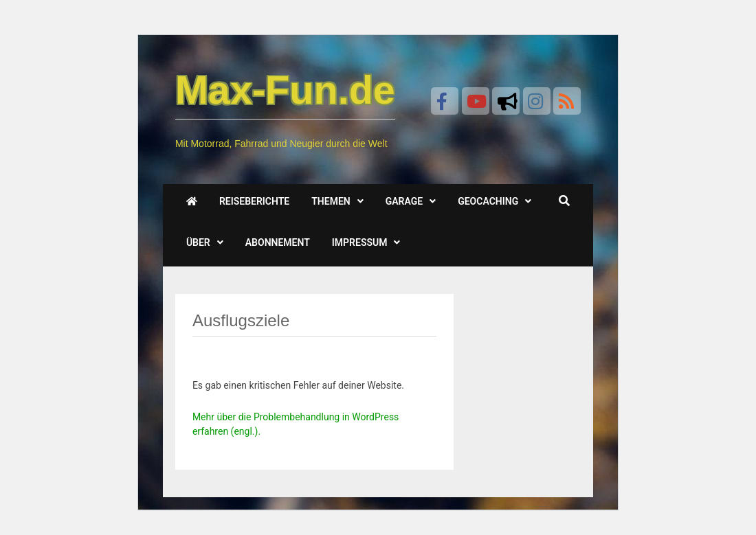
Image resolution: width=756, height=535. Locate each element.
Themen (331, 201)
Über (198, 242)
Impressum (360, 242)
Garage (404, 201)
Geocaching (488, 201)
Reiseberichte (254, 201)
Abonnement (278, 242)
